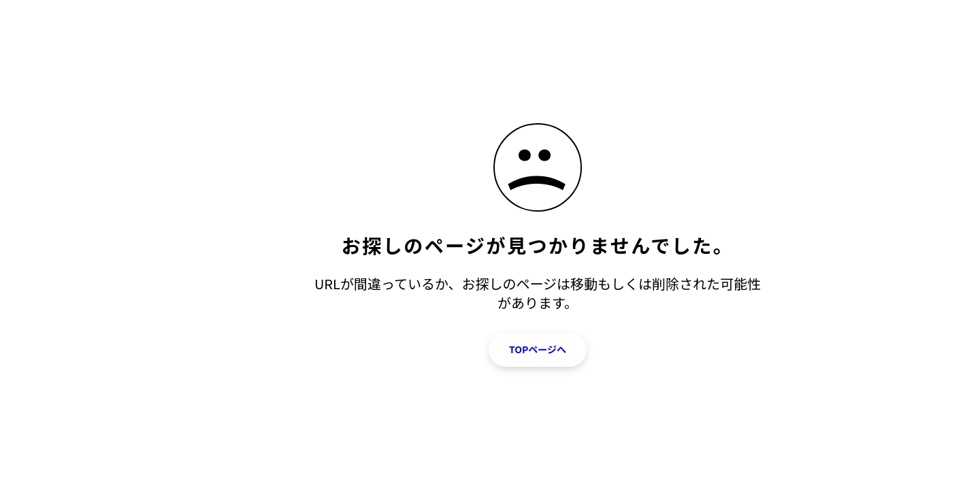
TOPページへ (538, 349)
